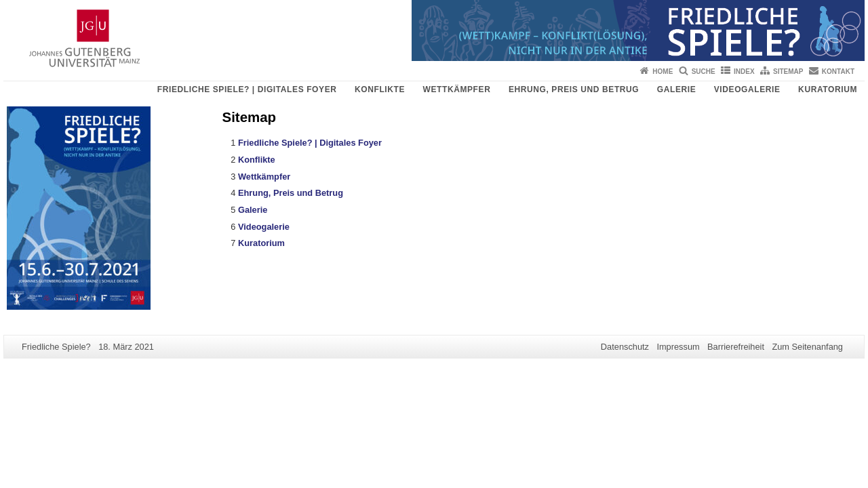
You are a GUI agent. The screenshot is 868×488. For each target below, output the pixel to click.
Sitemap (788, 72)
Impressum (678, 347)
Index (744, 72)
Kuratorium (828, 89)
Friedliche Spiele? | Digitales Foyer (247, 89)
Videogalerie (747, 89)
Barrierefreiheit (736, 347)
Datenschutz (625, 347)
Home (663, 72)
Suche (704, 72)
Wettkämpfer (457, 89)
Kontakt (838, 72)
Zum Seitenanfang (807, 347)
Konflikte (380, 89)
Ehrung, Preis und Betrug (574, 89)
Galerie (677, 89)
